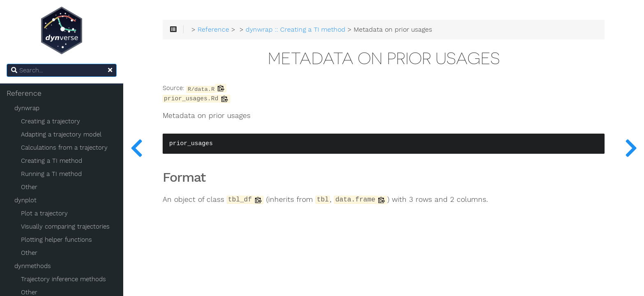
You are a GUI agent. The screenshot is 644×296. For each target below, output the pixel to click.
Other (29, 187)
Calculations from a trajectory (64, 148)
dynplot (25, 200)
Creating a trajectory (51, 121)
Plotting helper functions (56, 240)
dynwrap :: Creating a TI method (296, 30)
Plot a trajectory (44, 213)
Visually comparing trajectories (65, 227)
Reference (24, 93)
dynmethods (33, 266)
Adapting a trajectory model (61, 134)
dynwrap (27, 108)
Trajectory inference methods (63, 279)
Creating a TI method (52, 161)
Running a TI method (51, 174)
